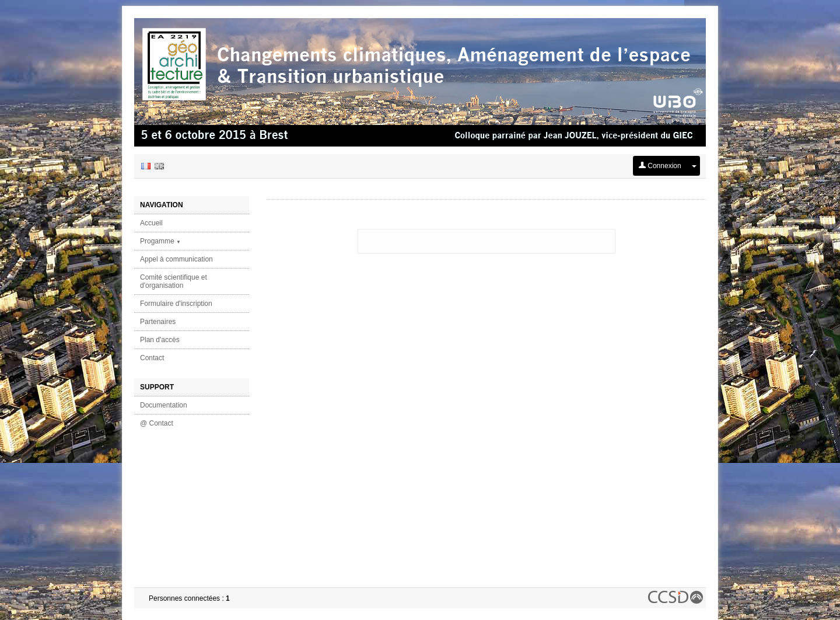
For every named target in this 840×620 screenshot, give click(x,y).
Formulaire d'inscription (176, 304)
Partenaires (158, 322)
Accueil (151, 223)
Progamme (160, 241)
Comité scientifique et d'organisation (174, 281)
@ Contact (157, 423)
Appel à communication (176, 259)
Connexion (660, 166)
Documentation (164, 405)
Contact (152, 358)
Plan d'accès (160, 340)
